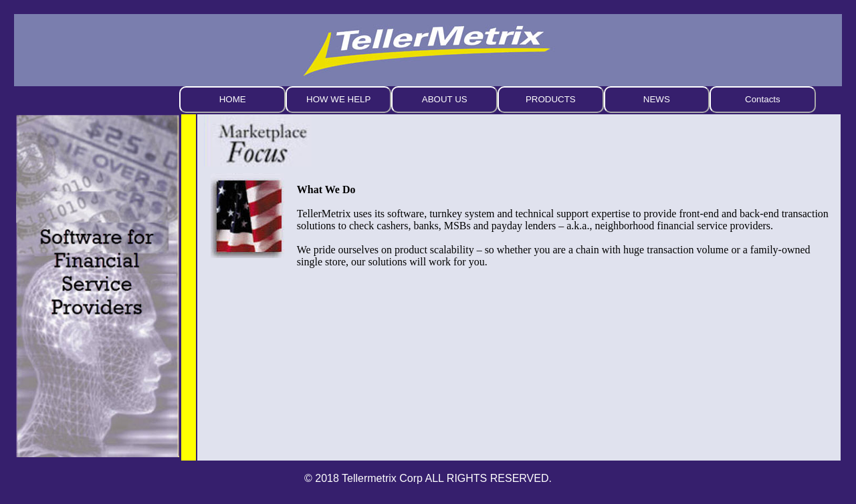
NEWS (657, 99)
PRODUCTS (551, 99)
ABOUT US (445, 99)
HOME (233, 99)
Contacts (763, 99)
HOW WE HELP (338, 99)
